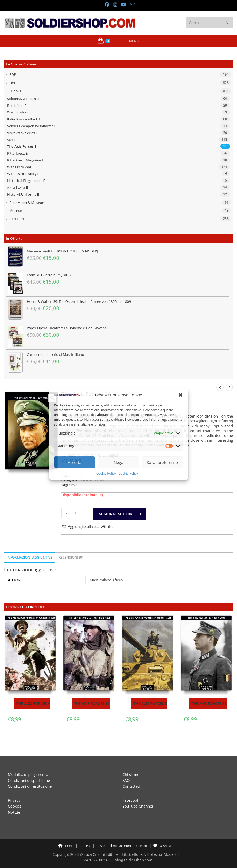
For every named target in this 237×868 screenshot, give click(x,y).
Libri (13, 83)
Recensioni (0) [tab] (71, 557)
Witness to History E (23, 174)
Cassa (101, 834)
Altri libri (17, 219)
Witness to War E (21, 167)
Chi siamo (131, 763)
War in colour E (19, 112)
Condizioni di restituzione (30, 775)
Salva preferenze (162, 462)
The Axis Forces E (22, 146)
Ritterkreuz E (17, 153)
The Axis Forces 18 (209, 703)
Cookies (15, 794)
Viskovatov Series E (22, 133)
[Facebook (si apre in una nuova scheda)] (107, 5)
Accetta (75, 462)
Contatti (142, 834)
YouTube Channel (138, 794)
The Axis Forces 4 (33, 703)
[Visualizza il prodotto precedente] (220, 387)
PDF (12, 74)
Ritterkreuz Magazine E (26, 160)
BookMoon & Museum (27, 203)
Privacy (14, 788)
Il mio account (121, 834)
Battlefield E (17, 106)
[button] (180, 395)
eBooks (15, 91)
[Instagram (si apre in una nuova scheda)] (115, 5)
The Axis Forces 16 (92, 703)
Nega (118, 462)
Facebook (131, 788)
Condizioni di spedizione (29, 768)
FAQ (126, 768)
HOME (66, 834)
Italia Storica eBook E (24, 119)
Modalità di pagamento (28, 763)
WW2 (73, 485)
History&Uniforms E (23, 194)
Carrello (85, 834)
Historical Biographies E (26, 181)
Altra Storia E (18, 187)
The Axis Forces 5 (150, 703)
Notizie (14, 800)
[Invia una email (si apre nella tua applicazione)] (131, 5)
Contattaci (132, 775)
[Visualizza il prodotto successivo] (229, 387)
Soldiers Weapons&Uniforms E (32, 126)
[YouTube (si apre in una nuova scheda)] (123, 5)
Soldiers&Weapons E (24, 99)
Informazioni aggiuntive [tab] (29, 557)
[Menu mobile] (131, 41)
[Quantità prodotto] (76, 513)
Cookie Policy (106, 473)
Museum (16, 211)
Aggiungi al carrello (120, 514)
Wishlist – (163, 834)
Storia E (13, 140)
